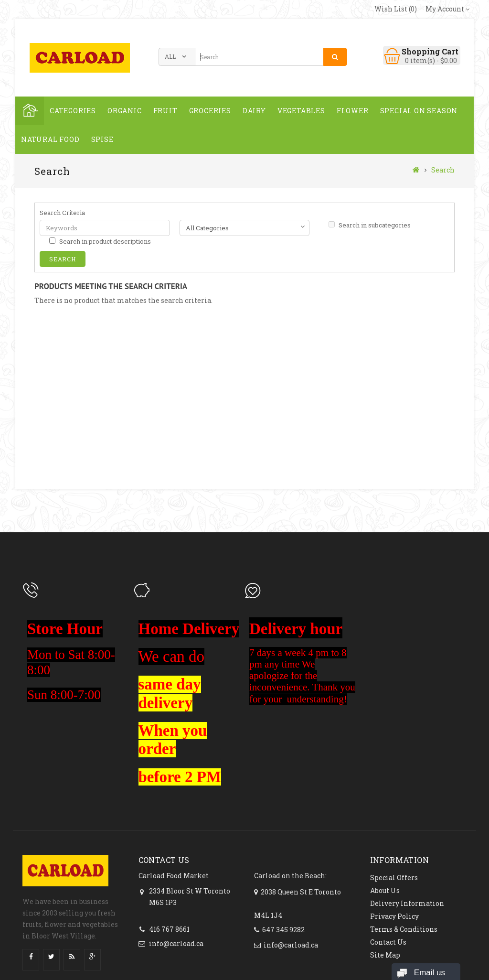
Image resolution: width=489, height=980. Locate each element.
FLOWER (353, 111)
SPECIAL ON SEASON (419, 111)
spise (102, 139)
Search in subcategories (370, 225)
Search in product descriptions (100, 241)
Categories (73, 111)
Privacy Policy (394, 916)
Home (30, 111)
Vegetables (301, 111)
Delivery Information (407, 903)
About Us (385, 890)
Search (443, 170)
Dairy (254, 111)
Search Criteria (62, 213)
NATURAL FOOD (50, 139)
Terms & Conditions (404, 929)
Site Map (385, 955)
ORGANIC (125, 111)
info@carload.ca (176, 943)
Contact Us (388, 942)
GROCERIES (210, 111)
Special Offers (394, 878)
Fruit (165, 111)
